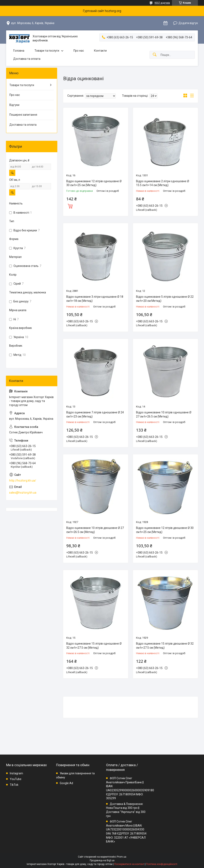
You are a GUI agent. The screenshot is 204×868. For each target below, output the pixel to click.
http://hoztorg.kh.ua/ (23, 481)
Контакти (100, 51)
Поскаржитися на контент (129, 864)
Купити (70, 206)
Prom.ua (122, 857)
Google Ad (66, 783)
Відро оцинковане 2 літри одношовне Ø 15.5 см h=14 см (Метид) (163, 183)
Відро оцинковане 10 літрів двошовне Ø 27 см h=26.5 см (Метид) (95, 530)
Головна (19, 51)
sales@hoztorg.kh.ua (23, 493)
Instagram (16, 773)
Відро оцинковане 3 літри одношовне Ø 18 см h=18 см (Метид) (95, 299)
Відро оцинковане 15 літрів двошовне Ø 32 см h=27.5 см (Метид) (165, 646)
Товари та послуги (47, 51)
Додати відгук (188, 23)
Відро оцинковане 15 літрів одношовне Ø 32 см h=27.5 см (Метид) (94, 646)
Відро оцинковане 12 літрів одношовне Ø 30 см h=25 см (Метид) (94, 183)
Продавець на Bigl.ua (102, 860)
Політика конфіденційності (162, 864)
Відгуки (14, 105)
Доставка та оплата (27, 59)
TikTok (14, 785)
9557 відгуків (162, 3)
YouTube (16, 779)
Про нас (79, 51)
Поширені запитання (23, 115)
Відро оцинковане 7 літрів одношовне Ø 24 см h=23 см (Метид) (95, 414)
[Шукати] (155, 55)
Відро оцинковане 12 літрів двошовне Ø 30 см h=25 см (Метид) (165, 530)
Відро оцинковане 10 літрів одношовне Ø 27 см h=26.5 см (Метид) (164, 414)
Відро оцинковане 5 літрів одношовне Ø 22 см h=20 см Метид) (165, 299)
